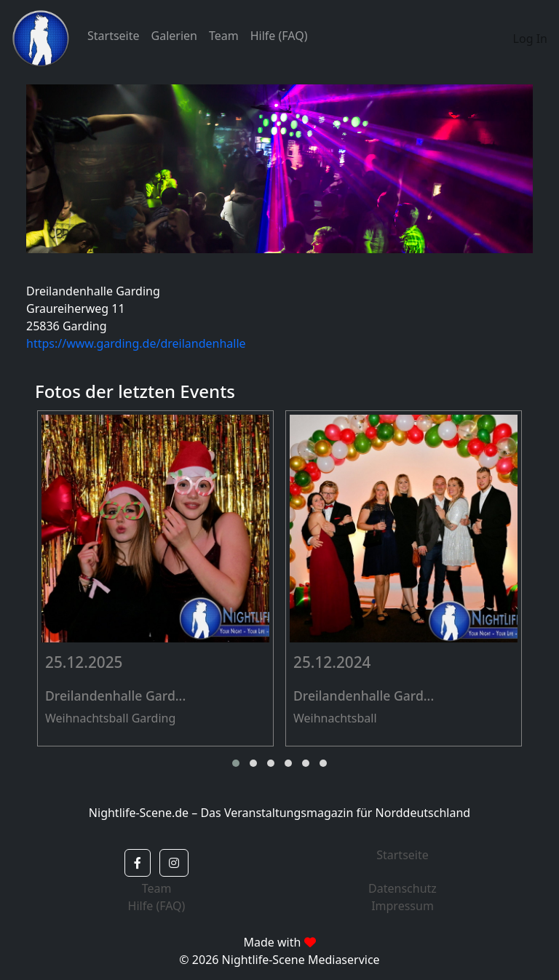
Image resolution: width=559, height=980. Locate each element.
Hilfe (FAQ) (279, 36)
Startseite (114, 36)
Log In (530, 39)
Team (224, 36)
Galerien (174, 36)
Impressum (403, 906)
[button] (236, 763)
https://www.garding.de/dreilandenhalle (136, 343)
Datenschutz (403, 888)
